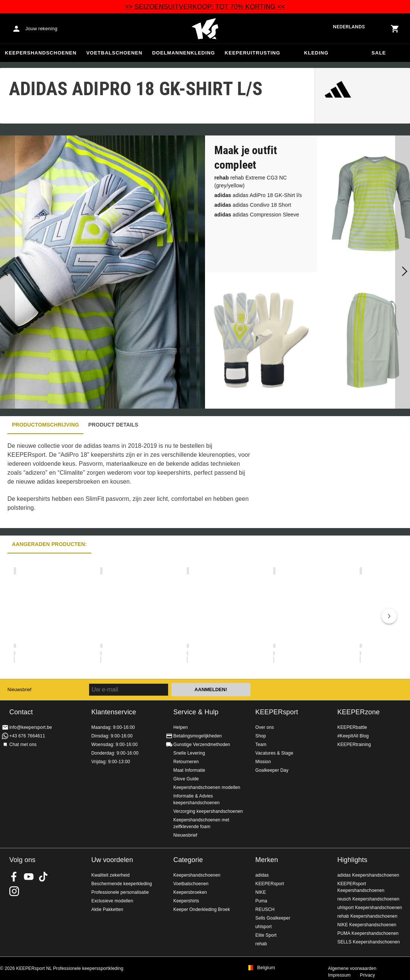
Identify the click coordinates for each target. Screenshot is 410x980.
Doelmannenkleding (184, 53)
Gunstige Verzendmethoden (202, 745)
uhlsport (264, 927)
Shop (261, 736)
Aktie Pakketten (107, 909)
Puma (261, 901)
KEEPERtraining (354, 745)
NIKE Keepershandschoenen (367, 925)
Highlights (352, 860)
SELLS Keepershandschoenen (369, 942)
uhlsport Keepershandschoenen (370, 908)
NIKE (261, 892)
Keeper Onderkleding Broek (202, 909)
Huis (205, 29)
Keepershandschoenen (41, 53)
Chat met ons (23, 745)
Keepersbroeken (190, 892)
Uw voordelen (112, 860)
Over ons (265, 727)
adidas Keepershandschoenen (368, 875)
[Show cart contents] (395, 29)
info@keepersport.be (31, 727)
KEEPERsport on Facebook (14, 877)
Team (261, 745)
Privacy (368, 975)
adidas (262, 875)
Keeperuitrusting (253, 53)
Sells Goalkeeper (273, 918)
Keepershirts (186, 901)
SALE (379, 53)
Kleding (316, 53)
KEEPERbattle (352, 727)
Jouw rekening (41, 29)
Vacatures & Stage (274, 753)
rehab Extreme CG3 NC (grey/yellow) (251, 182)
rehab (261, 944)
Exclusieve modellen (112, 901)
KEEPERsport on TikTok (43, 877)
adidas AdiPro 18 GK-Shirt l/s (258, 195)
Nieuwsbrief (19, 690)
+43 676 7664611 (27, 736)
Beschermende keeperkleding (122, 884)
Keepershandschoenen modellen (207, 787)
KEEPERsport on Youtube (29, 877)
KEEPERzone (359, 712)
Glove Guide (186, 779)
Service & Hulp (196, 712)
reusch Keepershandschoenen (368, 899)
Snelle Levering (189, 753)
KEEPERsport (277, 712)
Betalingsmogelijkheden (198, 736)
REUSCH (265, 909)
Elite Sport (266, 935)
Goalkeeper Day (272, 770)
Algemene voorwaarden (352, 968)
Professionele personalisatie (120, 892)
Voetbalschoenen (114, 53)
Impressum (339, 975)
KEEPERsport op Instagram (14, 891)
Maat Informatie (189, 770)
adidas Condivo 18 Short (253, 205)
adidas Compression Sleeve (257, 215)
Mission (263, 762)
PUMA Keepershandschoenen (368, 933)
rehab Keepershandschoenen (367, 916)
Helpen (181, 727)
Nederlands (349, 27)
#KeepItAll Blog (353, 736)
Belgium (266, 968)
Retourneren (186, 762)
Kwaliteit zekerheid (111, 875)
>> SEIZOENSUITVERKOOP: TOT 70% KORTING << (205, 7)
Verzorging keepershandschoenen (208, 811)
